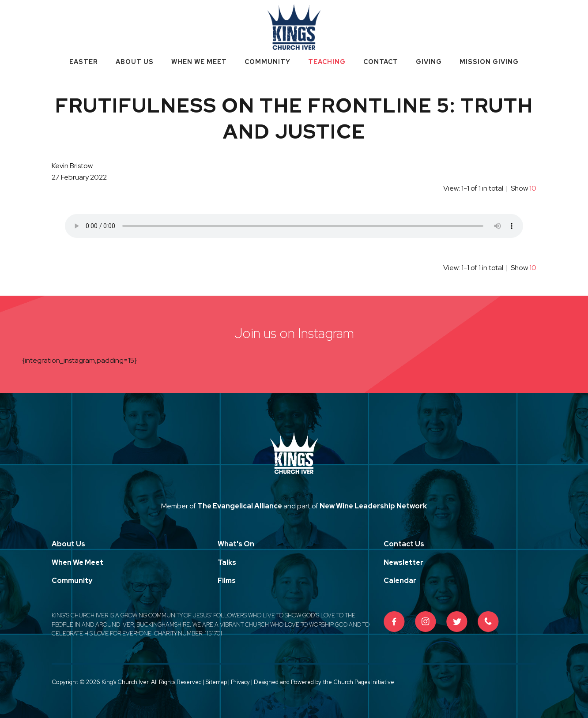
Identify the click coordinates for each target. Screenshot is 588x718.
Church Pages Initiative (364, 682)
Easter (84, 62)
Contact (381, 62)
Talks (227, 562)
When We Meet (199, 62)
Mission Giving (489, 62)
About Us (135, 62)
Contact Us (404, 544)
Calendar (400, 581)
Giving (429, 62)
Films (227, 581)
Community (268, 62)
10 (533, 188)
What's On (236, 544)
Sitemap (216, 682)
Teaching (327, 62)
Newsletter (403, 562)
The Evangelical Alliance (240, 506)
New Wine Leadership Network (373, 506)
